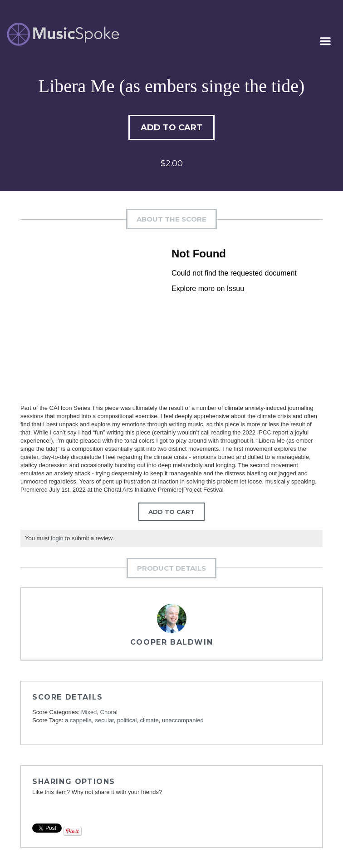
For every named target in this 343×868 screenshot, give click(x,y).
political (127, 720)
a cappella (78, 720)
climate (149, 720)
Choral (109, 712)
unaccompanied (183, 720)
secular (105, 720)
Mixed (89, 712)
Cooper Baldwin (171, 642)
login (57, 538)
